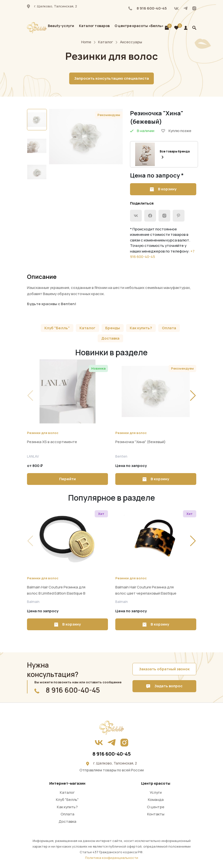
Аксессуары (131, 42)
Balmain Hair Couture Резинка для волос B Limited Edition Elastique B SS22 (56, 593)
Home (86, 42)
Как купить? (141, 328)
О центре (156, 807)
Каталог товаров (94, 26)
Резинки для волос (43, 433)
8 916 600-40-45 (148, 8)
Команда (156, 800)
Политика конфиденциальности (112, 858)
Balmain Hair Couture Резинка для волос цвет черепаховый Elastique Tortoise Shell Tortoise (146, 593)
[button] (193, 396)
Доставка (110, 338)
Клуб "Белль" (57, 328)
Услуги (156, 792)
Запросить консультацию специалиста (111, 78)
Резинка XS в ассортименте (52, 442)
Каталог (106, 42)
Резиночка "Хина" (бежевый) (140, 442)
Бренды (113, 328)
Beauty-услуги (61, 26)
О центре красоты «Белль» (139, 26)
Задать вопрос (164, 686)
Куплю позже (176, 131)
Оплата (169, 328)
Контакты (156, 814)
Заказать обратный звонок (164, 669)
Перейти (67, 479)
